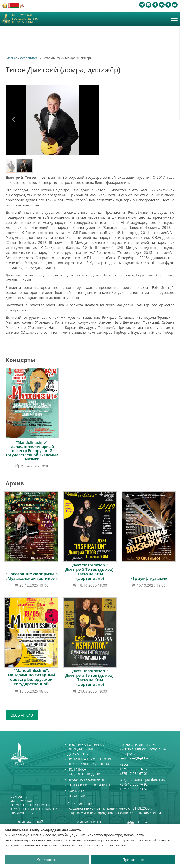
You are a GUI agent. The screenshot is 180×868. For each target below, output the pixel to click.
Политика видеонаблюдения (85, 772)
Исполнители (30, 58)
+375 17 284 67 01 (134, 773)
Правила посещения (86, 780)
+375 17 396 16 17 (134, 769)
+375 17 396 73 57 (134, 789)
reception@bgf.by (134, 758)
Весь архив (22, 715)
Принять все (133, 860)
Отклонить (47, 860)
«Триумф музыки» (149, 578)
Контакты (76, 791)
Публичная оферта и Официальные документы (86, 749)
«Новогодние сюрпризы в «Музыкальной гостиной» (32, 576)
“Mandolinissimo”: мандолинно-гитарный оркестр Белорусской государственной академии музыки (32, 451)
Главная (11, 58)
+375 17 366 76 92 (134, 784)
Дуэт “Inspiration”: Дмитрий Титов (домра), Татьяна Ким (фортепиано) (90, 572)
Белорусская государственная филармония (26, 19)
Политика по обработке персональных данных (90, 761)
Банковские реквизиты (89, 785)
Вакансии (77, 796)
